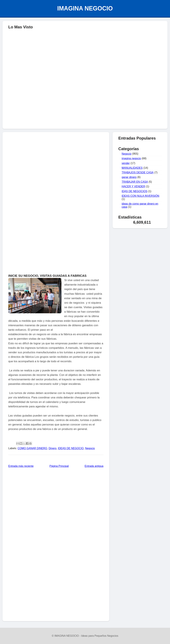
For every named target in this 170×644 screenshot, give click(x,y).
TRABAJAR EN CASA (135, 182)
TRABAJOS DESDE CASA (138, 172)
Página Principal (59, 466)
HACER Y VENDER (133, 186)
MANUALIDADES (132, 168)
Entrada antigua (94, 466)
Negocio (90, 448)
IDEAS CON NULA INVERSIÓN (141, 196)
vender (126, 163)
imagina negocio (131, 158)
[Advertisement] (85, 102)
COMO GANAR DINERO (32, 448)
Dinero (53, 448)
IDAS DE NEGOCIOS (135, 191)
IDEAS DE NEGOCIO (71, 448)
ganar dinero (129, 177)
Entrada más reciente (21, 466)
